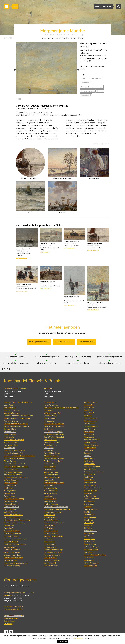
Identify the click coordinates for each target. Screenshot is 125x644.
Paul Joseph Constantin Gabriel (17, 432)
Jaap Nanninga (90, 523)
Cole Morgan (89, 521)
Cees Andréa (89, 411)
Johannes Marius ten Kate (14, 456)
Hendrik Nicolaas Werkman (95, 561)
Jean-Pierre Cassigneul (53, 438)
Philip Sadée (9, 531)
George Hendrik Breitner (54, 432)
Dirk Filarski (49, 454)
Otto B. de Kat (90, 502)
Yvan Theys (89, 542)
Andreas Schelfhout (12, 537)
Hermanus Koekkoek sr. (13, 478)
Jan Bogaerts (49, 427)
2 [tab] (48, 96)
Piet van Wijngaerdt (52, 561)
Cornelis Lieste (10, 491)
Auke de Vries (90, 547)
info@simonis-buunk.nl (13, 607)
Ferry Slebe (89, 539)
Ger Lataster (89, 510)
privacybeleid (79, 638)
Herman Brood (90, 454)
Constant (88, 459)
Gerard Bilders (10, 414)
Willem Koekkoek (11, 486)
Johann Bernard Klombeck (15, 464)
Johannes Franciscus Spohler (15, 545)
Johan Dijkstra (90, 464)
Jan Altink (88, 416)
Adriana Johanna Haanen (54, 464)
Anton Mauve (9, 502)
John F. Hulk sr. (10, 440)
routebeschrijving (87, 342)
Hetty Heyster (50, 475)
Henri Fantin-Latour (52, 448)
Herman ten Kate (11, 451)
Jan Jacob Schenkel (12, 542)
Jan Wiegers (89, 566)
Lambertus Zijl (50, 569)
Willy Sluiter (49, 531)
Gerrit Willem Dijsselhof (54, 443)
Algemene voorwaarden (14, 622)
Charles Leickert (11, 489)
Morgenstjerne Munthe (53, 518)
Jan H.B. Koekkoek (11, 475)
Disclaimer (8, 630)
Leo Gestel (48, 456)
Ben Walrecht (90, 558)
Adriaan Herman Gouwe (94, 478)
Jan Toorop (48, 545)
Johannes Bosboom (12, 416)
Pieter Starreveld (51, 539)
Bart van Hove (10, 435)
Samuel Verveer (11, 566)
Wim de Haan (90, 480)
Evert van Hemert (51, 470)
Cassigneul (88, 456)
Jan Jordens (89, 499)
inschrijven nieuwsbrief (14, 612)
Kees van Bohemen (92, 446)
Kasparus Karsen (11, 448)
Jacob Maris (9, 494)
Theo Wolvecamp (91, 569)
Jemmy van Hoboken (92, 494)
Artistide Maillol (51, 499)
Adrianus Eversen (11, 427)
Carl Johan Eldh (50, 446)
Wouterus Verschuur (13, 561)
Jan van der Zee (90, 572)
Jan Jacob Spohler (11, 548)
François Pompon (51, 523)
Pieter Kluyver (10, 467)
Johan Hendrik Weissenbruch (16, 569)
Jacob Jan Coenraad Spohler (15, 550)
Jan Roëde (88, 531)
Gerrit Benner (90, 430)
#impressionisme (88, 92)
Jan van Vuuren (90, 550)
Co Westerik (89, 564)
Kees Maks (48, 502)
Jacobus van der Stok (13, 556)
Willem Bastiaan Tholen (54, 542)
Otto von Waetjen (91, 553)
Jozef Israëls (9, 443)
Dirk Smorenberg (51, 537)
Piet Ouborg (89, 529)
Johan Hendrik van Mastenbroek (57, 515)
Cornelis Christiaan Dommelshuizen (18, 422)
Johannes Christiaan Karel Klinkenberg (19, 462)
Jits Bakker (48, 416)
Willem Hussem (91, 497)
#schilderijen (86, 83)
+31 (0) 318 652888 (64, 342)
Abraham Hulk (10, 438)
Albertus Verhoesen (12, 558)
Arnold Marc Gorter (52, 459)
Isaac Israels (49, 486)
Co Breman (48, 435)
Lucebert (88, 513)
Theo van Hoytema (52, 483)
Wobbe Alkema (90, 408)
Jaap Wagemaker (91, 555)
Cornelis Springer (11, 553)
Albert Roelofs (10, 515)
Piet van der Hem (51, 481)
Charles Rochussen (12, 513)
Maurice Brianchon (91, 451)
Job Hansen (89, 483)
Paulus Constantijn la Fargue (16, 430)
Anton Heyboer (90, 491)
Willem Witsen (50, 564)
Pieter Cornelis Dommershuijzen (17, 424)
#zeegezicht (86, 96)
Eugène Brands (90, 448)
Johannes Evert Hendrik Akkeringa (18, 408)
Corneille (88, 462)
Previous (15, 71)
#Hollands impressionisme (92, 88)
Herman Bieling (50, 422)
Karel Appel (89, 419)
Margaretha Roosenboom (14, 529)
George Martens (91, 515)
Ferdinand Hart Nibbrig (54, 467)
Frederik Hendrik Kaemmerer (56, 513)
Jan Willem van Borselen (54, 430)
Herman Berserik (91, 432)
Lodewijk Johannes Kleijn (14, 459)
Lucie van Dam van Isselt (54, 440)
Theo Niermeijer (51, 507)
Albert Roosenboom (12, 523)
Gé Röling (88, 534)
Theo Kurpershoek (92, 505)
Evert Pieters (49, 521)
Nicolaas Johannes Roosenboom (17, 526)
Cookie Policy (9, 627)
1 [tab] (45, 96)
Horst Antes (89, 413)
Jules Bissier (89, 438)
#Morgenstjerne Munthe (91, 79)
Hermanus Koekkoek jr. (13, 481)
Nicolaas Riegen (10, 510)
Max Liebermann (51, 497)
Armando (88, 421)
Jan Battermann (90, 427)
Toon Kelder (49, 491)
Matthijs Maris (10, 497)
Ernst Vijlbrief (90, 545)
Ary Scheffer (9, 534)
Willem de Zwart (51, 572)
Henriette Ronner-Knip (13, 521)
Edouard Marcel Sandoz (54, 529)
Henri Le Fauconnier (92, 472)
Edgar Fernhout (50, 451)
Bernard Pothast (11, 507)
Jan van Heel (89, 486)
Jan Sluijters (49, 534)
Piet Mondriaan (50, 505)
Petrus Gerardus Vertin (14, 564)
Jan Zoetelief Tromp (12, 572)
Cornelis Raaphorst (52, 526)
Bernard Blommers (12, 419)
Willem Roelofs (10, 518)
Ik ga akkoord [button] (63, 641)
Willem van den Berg (53, 419)
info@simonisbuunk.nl (39, 342)
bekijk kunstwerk (22, 259)
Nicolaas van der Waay (53, 558)
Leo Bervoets (89, 435)
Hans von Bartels (91, 424)
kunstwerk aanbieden (13, 615)
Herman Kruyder (51, 494)
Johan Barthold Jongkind (14, 446)
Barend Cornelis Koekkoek (15, 470)
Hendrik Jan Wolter (52, 566)
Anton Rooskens (91, 537)
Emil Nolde (89, 526)
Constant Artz (50, 408)
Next (78, 71)
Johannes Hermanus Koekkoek (16, 473)
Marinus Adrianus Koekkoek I (16, 483)
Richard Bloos (50, 424)
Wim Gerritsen (90, 475)
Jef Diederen (89, 467)
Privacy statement (11, 624)
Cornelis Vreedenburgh (53, 556)
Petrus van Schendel (12, 539)
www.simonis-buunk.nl (13, 604)
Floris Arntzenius (51, 411)
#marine (100, 92)
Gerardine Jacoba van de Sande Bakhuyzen (61, 414)
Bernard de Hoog (51, 478)
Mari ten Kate (10, 454)
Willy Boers (89, 440)
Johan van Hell (50, 473)
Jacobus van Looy (51, 510)
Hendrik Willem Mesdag (14, 505)
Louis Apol (8, 411)
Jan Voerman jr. (50, 550)
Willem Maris (9, 499)
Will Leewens (90, 507)
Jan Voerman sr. (50, 553)
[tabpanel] (46, 85)
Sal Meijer (88, 518)
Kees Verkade (49, 548)
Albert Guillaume (51, 462)
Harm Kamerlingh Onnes (54, 489)
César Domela (90, 470)
